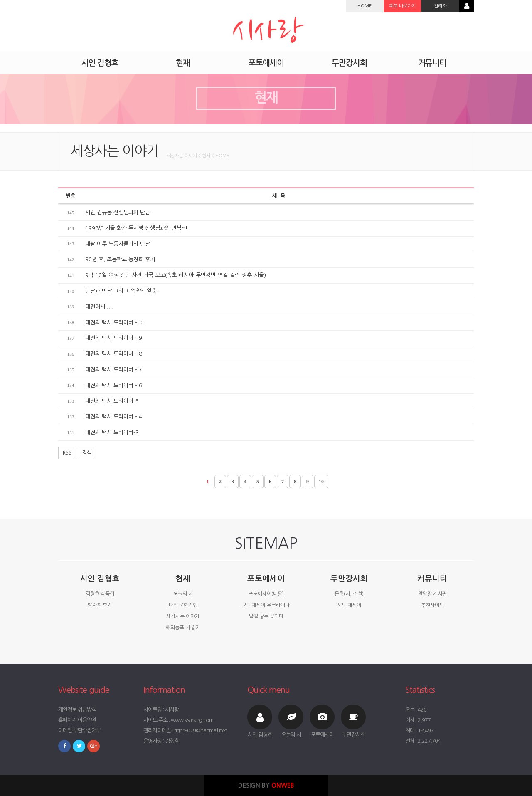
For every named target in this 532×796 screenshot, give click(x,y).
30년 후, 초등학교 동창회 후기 (120, 259)
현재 (183, 579)
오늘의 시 (183, 594)
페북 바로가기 (403, 6)
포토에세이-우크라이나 (266, 605)
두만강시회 (349, 579)
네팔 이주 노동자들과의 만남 (118, 244)
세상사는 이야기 (183, 616)
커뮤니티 (432, 579)
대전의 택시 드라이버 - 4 (114, 417)
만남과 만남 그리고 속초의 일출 (121, 291)
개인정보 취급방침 (77, 710)
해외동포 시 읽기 (183, 628)
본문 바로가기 (0, 0)
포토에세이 (266, 579)
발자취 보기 (100, 605)
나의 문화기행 (183, 605)
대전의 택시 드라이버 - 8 (114, 354)
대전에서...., (99, 307)
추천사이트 (432, 605)
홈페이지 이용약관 (77, 720)
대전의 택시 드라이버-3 (112, 432)
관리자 (440, 6)
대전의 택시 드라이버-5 (112, 401)
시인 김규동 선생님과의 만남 (118, 212)
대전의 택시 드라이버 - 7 (114, 370)
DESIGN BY (266, 785)
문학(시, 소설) (349, 594)
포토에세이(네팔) (266, 594)
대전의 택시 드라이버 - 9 (114, 338)
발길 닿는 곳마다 (266, 616)
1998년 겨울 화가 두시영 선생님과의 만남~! (136, 228)
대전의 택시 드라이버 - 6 (114, 385)
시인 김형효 (100, 579)
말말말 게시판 (432, 594)
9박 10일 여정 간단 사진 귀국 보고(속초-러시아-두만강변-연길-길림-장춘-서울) (176, 275)
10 (321, 482)
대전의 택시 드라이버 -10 (115, 323)
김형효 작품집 (100, 594)
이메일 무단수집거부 (79, 730)
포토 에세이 (349, 605)
